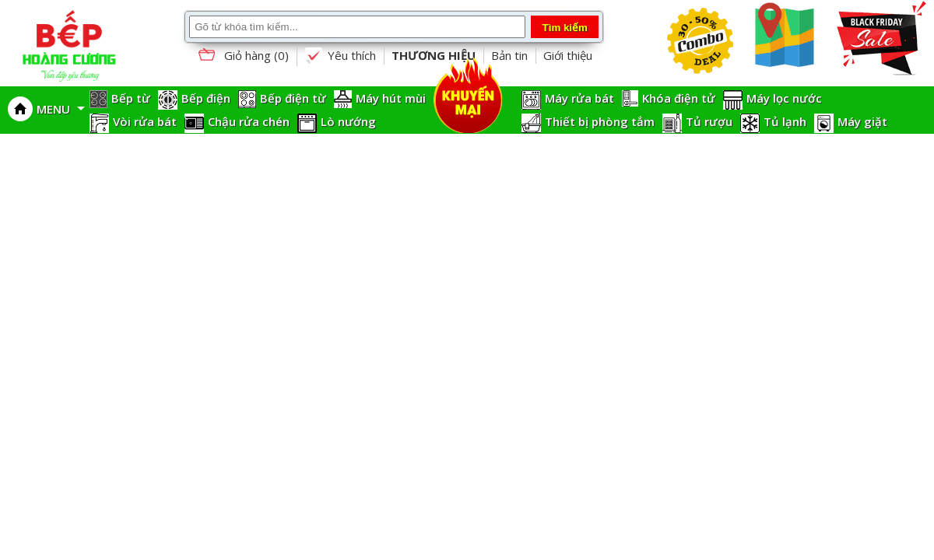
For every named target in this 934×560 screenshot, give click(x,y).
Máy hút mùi (391, 98)
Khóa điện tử (679, 98)
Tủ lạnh (785, 121)
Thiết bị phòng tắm (600, 121)
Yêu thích (340, 56)
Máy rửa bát (579, 98)
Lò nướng (348, 121)
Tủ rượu (709, 121)
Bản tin (509, 55)
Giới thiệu (568, 55)
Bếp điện (206, 98)
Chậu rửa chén (249, 121)
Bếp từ (131, 98)
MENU (61, 109)
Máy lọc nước (784, 98)
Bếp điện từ (293, 98)
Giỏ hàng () (242, 56)
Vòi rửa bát (145, 121)
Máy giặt (862, 121)
